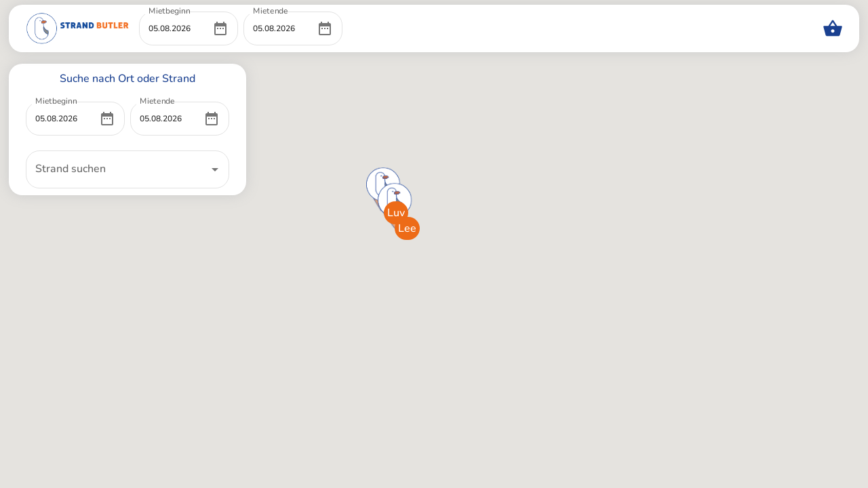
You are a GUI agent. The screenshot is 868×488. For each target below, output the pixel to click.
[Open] (215, 169)
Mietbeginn (170, 11)
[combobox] (117, 169)
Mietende (271, 11)
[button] (383, 184)
